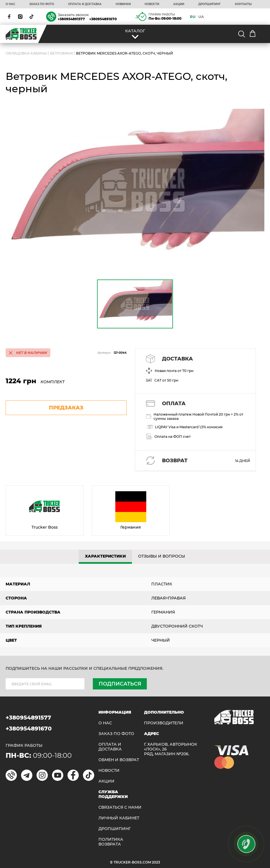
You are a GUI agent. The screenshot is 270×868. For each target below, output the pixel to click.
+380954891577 (71, 19)
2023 (156, 862)
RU (193, 17)
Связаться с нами (120, 807)
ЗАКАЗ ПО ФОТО (42, 4)
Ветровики (61, 53)
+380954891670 (103, 19)
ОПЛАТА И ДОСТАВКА (85, 4)
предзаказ (66, 408)
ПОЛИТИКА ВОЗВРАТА (111, 842)
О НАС (10, 4)
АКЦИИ (179, 4)
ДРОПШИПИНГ (210, 4)
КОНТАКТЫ (243, 4)
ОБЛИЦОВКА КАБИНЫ (26, 53)
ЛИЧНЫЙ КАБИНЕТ (119, 818)
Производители (164, 723)
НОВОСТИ (152, 4)
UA (201, 17)
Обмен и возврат (119, 760)
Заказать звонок (73, 15)
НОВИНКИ (123, 4)
